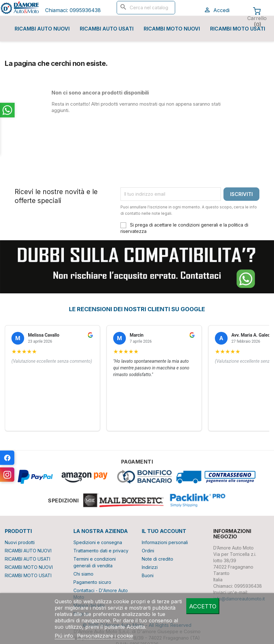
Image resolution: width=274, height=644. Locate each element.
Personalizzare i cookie (105, 636)
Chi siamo (83, 574)
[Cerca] (146, 8)
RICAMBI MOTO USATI (238, 29)
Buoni (148, 575)
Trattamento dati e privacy (101, 551)
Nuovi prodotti (20, 542)
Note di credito (158, 559)
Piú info (65, 636)
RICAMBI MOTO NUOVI (172, 29)
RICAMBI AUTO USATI (107, 29)
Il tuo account (164, 531)
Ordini (148, 551)
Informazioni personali (165, 542)
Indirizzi (150, 567)
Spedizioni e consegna (98, 542)
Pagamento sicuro (92, 582)
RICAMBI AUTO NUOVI (42, 29)
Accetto (203, 606)
